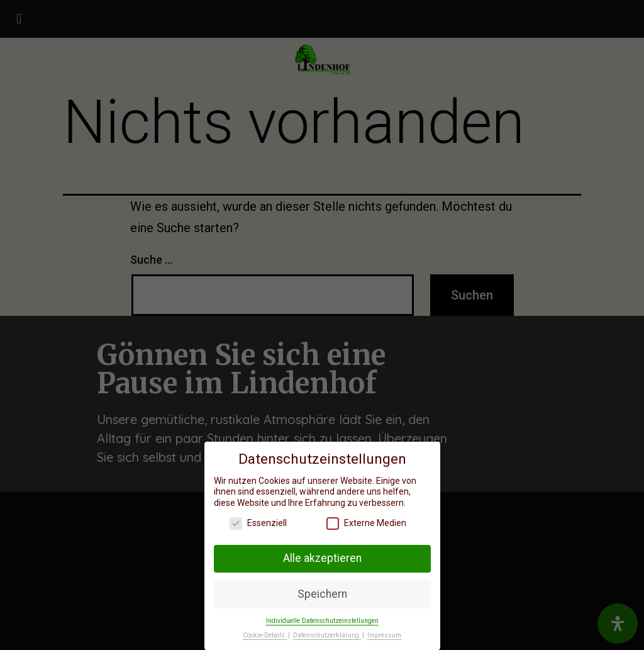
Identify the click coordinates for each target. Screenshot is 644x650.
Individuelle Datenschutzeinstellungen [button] (322, 619)
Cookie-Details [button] (265, 634)
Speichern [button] (322, 593)
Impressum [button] (384, 634)
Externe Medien (366, 522)
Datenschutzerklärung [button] (327, 634)
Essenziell (258, 522)
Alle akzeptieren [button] (322, 557)
